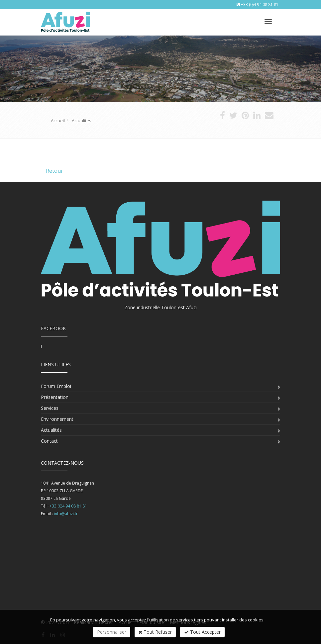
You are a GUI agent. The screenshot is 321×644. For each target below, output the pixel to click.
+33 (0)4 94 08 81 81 (260, 4)
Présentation (55, 397)
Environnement (57, 419)
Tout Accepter (202, 632)
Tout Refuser (155, 632)
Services (50, 408)
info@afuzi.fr (66, 514)
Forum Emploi (56, 386)
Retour (54, 171)
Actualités (51, 430)
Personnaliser (112, 632)
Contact (49, 441)
